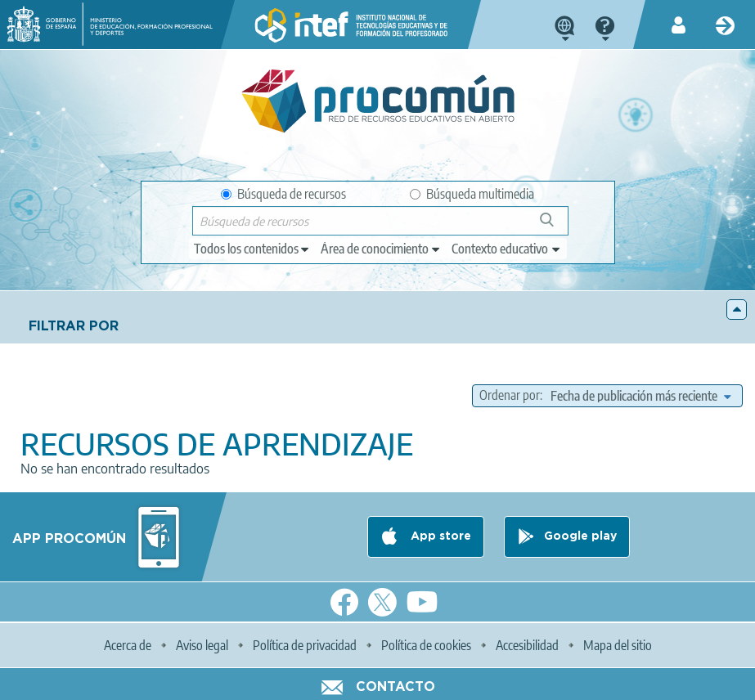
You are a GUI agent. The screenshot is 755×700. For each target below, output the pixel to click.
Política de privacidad (305, 645)
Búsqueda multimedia (472, 194)
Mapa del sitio (618, 645)
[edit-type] (252, 249)
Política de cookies (426, 645)
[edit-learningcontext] (507, 249)
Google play (580, 536)
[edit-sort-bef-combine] (640, 396)
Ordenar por (510, 395)
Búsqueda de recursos (283, 194)
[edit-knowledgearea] (381, 249)
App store (439, 536)
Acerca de (128, 645)
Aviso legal (202, 645)
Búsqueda (556, 226)
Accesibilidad (527, 645)
